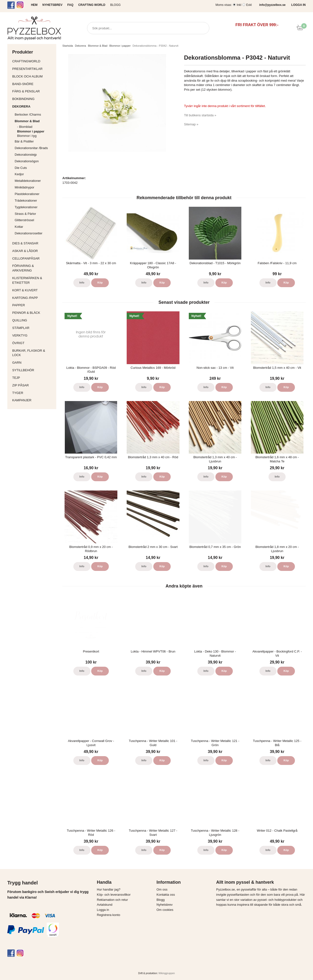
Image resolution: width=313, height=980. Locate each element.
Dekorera (33, 106)
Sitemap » (191, 124)
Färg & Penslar (33, 91)
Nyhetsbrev (165, 905)
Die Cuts (21, 168)
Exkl (249, 5)
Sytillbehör (33, 370)
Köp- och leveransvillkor (114, 895)
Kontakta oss (166, 895)
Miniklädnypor (24, 187)
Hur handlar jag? (109, 889)
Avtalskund (105, 905)
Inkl (239, 5)
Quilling (33, 320)
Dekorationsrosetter (34, 233)
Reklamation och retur (112, 900)
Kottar (19, 227)
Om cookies (165, 910)
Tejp (33, 378)
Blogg (116, 5)
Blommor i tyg (27, 136)
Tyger (33, 393)
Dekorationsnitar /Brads (34, 148)
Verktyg (33, 335)
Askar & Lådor (25, 251)
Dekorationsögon (27, 161)
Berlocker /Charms (34, 114)
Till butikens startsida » (200, 115)
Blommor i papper (31, 131)
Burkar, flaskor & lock (33, 353)
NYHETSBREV (52, 5)
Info (82, 283)
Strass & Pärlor (25, 214)
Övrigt (18, 343)
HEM (34, 5)
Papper (33, 305)
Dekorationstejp (26, 155)
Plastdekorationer (27, 194)
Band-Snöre (33, 84)
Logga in (103, 910)
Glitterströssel (24, 220)
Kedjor (19, 174)
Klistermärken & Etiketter (33, 280)
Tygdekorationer (26, 207)
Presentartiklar (33, 69)
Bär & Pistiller (34, 141)
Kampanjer (22, 400)
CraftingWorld (33, 61)
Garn (33, 363)
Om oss (162, 889)
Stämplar (33, 328)
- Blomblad (35, 127)
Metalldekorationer (34, 181)
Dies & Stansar (33, 243)
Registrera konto (108, 915)
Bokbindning (33, 99)
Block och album (33, 76)
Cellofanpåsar (26, 258)
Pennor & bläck (33, 313)
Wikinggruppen (167, 973)
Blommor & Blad (34, 121)
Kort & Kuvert (33, 290)
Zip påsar (21, 385)
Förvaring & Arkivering (33, 268)
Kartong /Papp (33, 298)
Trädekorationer (26, 201)
